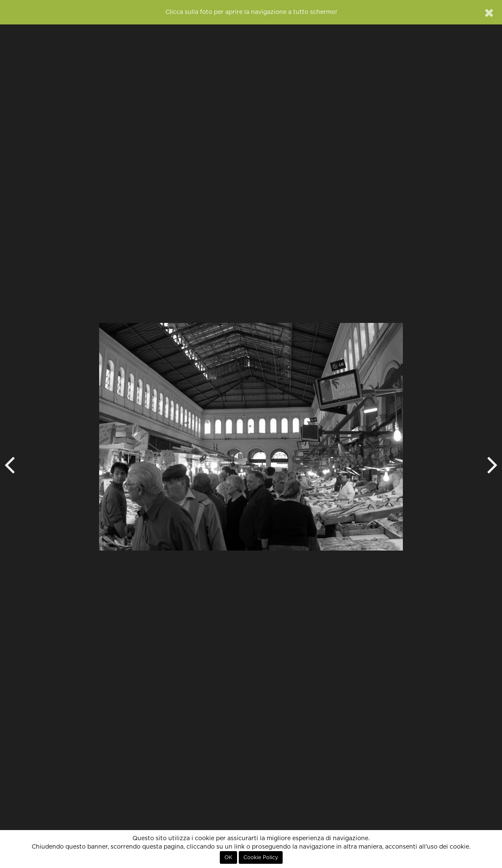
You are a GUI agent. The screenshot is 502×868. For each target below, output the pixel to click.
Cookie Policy (261, 857)
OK (228, 857)
